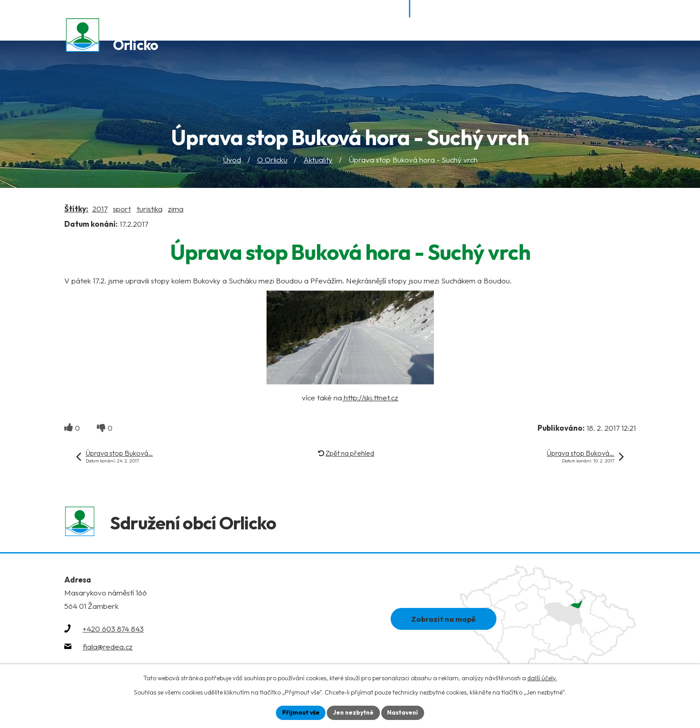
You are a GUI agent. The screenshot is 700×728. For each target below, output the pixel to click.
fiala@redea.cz (108, 649)
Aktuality (318, 160)
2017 (100, 209)
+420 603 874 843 (113, 631)
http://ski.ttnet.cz (370, 398)
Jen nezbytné (353, 712)
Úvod (232, 160)
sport (122, 209)
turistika (150, 209)
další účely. (542, 678)
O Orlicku (272, 160)
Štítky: (76, 209)
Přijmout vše (299, 712)
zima (176, 209)
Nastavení (404, 712)
